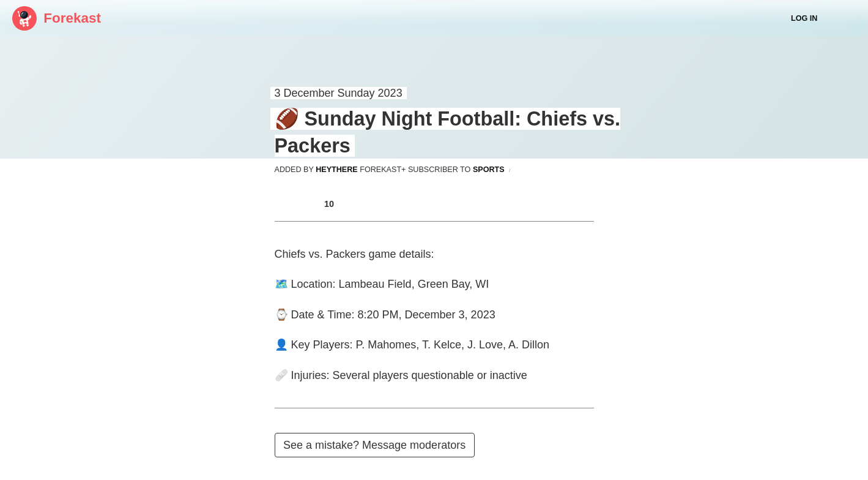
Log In (804, 18)
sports (489, 170)
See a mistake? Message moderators (374, 445)
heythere (337, 170)
